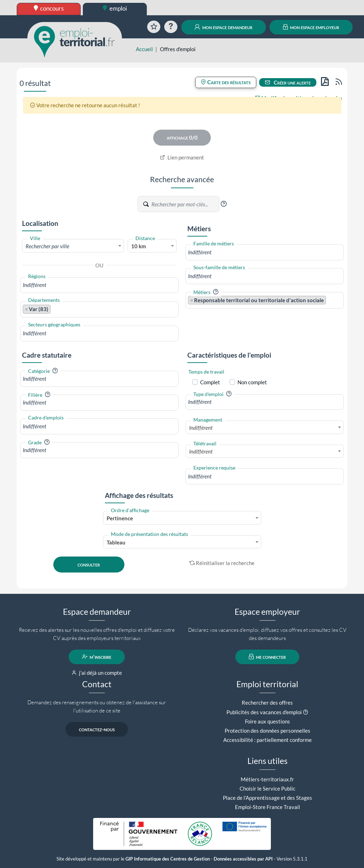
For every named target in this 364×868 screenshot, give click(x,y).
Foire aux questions (267, 721)
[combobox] (73, 246)
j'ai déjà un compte (97, 673)
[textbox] (73, 246)
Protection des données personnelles (267, 731)
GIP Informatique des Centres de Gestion (168, 859)
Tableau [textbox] (116, 542)
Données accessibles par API (243, 859)
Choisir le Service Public (267, 788)
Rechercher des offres (267, 702)
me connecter (267, 657)
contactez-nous (97, 729)
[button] (224, 204)
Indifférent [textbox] (201, 428)
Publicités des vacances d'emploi (264, 712)
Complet (210, 382)
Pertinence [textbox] (120, 518)
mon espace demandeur (223, 27)
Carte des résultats (226, 82)
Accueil (144, 49)
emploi (115, 8)
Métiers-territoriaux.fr (267, 779)
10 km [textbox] (139, 246)
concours (49, 8)
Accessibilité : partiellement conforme (267, 740)
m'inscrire (97, 657)
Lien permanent (182, 157)
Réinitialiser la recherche (222, 563)
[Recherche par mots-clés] (185, 204)
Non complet (252, 382)
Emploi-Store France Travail (267, 807)
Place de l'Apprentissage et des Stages (267, 798)
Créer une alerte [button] (288, 82)
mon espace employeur (311, 27)
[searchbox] (99, 285)
